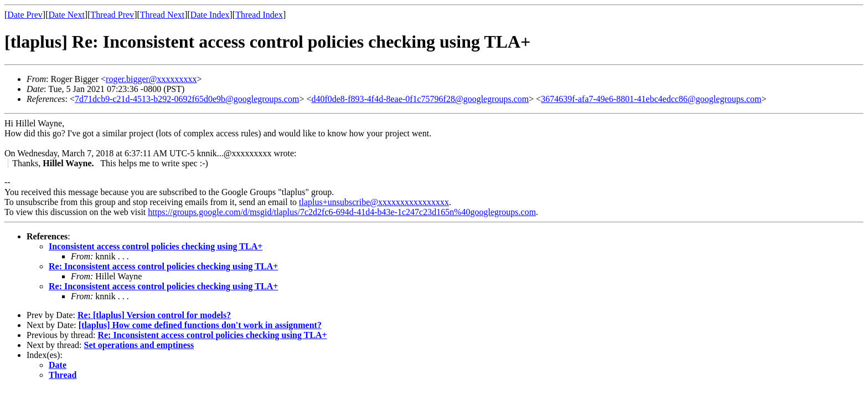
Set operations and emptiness (139, 345)
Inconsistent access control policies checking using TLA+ (156, 246)
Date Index (210, 15)
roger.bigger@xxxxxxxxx (151, 79)
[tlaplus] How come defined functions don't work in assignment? (200, 325)
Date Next (67, 15)
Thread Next (162, 15)
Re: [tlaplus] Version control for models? (154, 315)
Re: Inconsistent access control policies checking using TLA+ (163, 266)
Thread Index (259, 15)
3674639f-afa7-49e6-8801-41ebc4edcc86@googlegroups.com (651, 99)
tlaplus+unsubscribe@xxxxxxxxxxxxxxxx (374, 202)
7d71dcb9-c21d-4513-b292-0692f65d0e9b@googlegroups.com (187, 99)
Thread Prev (112, 15)
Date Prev (25, 15)
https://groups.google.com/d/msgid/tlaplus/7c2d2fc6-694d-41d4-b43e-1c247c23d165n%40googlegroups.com (342, 212)
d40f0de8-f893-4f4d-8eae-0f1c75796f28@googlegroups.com (420, 99)
